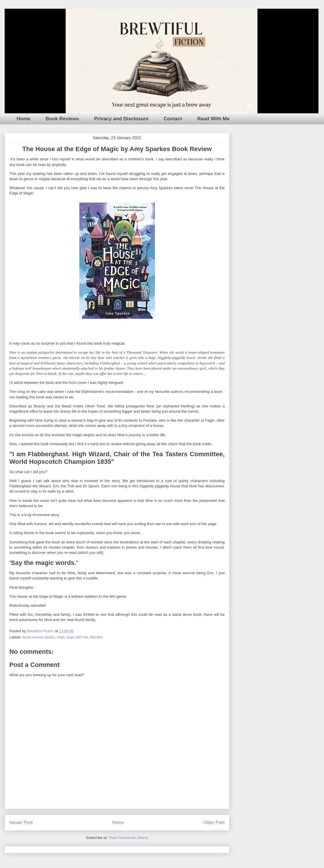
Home (24, 119)
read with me (77, 637)
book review (33, 637)
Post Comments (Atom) (129, 838)
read (60, 637)
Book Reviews (62, 119)
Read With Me (213, 119)
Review (96, 637)
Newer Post (21, 823)
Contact (173, 119)
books (50, 637)
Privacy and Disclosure (121, 119)
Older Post (214, 823)
